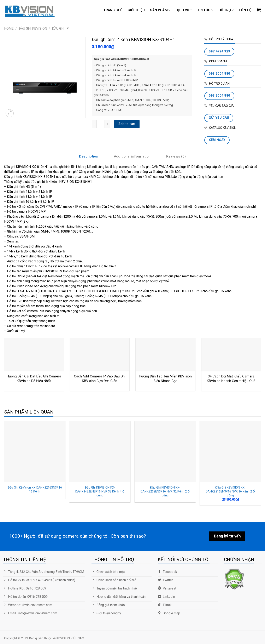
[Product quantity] (101, 124)
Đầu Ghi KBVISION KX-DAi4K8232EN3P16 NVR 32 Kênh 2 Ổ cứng (165, 491)
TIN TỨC (205, 10)
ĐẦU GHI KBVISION (33, 29)
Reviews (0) (176, 156)
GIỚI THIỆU (136, 10)
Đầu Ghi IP (60, 29)
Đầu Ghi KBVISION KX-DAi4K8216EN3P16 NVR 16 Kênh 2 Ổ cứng (230, 491)
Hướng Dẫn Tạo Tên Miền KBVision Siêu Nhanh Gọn (165, 379)
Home (9, 29)
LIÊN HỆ (245, 10)
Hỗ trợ (226, 10)
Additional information (132, 156)
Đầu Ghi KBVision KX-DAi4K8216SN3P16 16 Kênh (35, 490)
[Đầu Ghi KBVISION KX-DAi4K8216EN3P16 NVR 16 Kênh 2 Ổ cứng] (230, 452)
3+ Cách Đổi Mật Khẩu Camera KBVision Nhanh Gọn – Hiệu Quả (231, 379)
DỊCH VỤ (184, 10)
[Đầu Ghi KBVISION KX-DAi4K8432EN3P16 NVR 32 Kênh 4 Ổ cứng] (100, 452)
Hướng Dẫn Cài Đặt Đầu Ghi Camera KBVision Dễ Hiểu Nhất (34, 379)
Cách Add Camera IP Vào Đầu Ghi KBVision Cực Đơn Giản (100, 379)
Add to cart (127, 124)
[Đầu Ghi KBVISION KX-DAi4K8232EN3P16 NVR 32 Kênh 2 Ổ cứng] (165, 452)
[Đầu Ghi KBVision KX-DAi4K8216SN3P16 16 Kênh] (35, 452)
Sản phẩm (160, 10)
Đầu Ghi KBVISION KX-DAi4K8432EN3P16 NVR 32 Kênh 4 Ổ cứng (100, 491)
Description (89, 156)
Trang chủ (113, 10)
